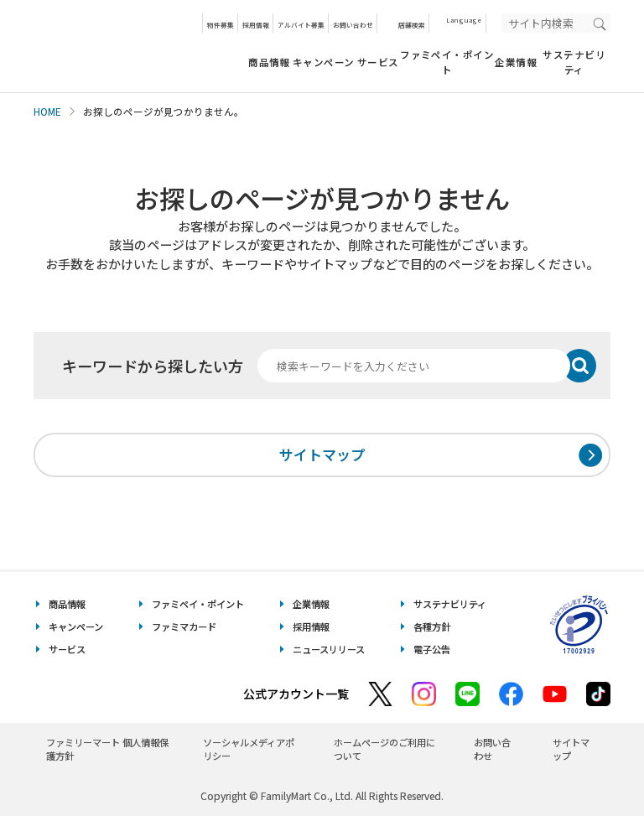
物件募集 (221, 25)
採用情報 (256, 25)
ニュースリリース (329, 649)
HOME (47, 112)
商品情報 (269, 62)
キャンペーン (324, 62)
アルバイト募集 (301, 25)
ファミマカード (184, 626)
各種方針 (432, 626)
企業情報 (516, 62)
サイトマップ (322, 454)
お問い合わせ (353, 25)
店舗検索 (412, 25)
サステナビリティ (574, 62)
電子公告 (432, 649)
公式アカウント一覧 (296, 694)
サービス (378, 62)
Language (464, 20)
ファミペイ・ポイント (447, 62)
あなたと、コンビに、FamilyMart (117, 46)
